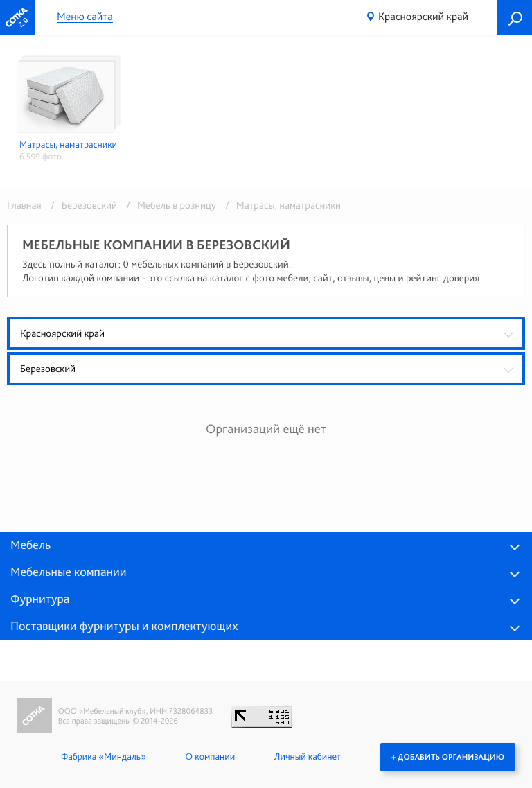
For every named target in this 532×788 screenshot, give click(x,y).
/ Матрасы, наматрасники (280, 205)
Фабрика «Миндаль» (104, 757)
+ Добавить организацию (448, 757)
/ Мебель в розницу (169, 205)
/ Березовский (81, 205)
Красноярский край (423, 16)
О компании (210, 757)
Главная (24, 205)
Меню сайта (85, 17)
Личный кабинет (308, 757)
